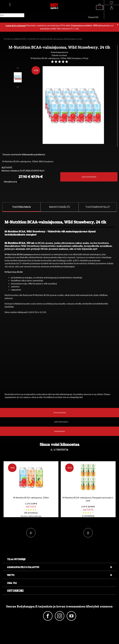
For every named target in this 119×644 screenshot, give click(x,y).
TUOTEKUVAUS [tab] (21, 207)
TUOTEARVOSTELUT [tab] (98, 207)
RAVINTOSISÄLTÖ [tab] (59, 207)
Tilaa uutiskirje (16, 559)
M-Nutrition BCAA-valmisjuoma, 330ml (31, 507)
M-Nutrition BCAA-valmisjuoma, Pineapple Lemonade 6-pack (88, 507)
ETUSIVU (8, 39)
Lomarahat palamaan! (16, 25)
